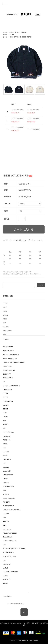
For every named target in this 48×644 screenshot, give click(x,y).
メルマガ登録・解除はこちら (15, 604)
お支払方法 (27, 623)
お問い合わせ (4, 623)
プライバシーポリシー (16, 623)
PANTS (5, 311)
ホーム (5, 32)
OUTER (5, 304)
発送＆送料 (35, 623)
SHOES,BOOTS (8, 331)
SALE (5, 335)
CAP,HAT (6, 315)
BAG (4, 323)
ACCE (5, 319)
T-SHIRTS (6, 327)
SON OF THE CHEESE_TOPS (21, 37)
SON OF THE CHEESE (18, 32)
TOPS (12, 35)
